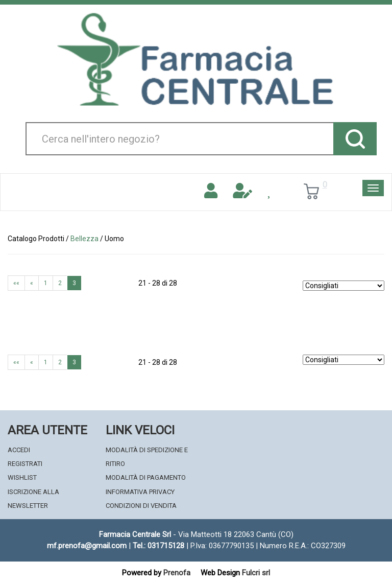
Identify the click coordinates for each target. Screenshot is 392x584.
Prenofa (177, 573)
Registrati (25, 464)
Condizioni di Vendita (141, 506)
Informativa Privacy (140, 492)
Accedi (19, 450)
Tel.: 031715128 (158, 546)
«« (16, 283)
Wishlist (22, 477)
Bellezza (84, 239)
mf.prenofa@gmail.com (87, 546)
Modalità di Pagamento (146, 477)
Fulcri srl (256, 573)
